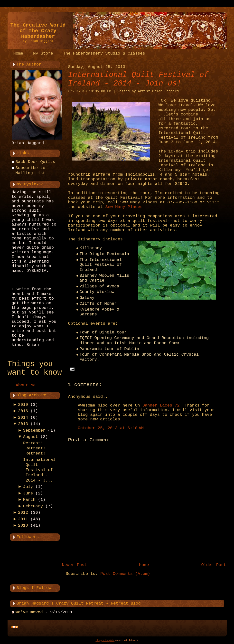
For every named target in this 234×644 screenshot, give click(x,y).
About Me (26, 385)
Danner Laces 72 (161, 405)
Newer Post (75, 565)
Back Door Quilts (35, 162)
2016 (23, 411)
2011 (23, 519)
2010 (23, 526)
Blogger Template (105, 640)
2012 (23, 513)
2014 (23, 418)
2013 (23, 424)
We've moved (29, 612)
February (33, 506)
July (28, 487)
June (28, 493)
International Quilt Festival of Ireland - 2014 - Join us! (138, 79)
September (34, 431)
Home (144, 565)
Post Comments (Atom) (125, 574)
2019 (23, 405)
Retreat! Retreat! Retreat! (34, 448)
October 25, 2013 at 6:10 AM (111, 428)
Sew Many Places (124, 207)
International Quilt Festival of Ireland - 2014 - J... (39, 470)
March (29, 500)
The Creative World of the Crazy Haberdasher (38, 31)
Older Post (214, 565)
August (30, 437)
